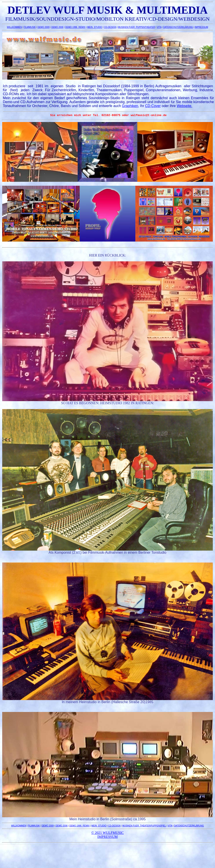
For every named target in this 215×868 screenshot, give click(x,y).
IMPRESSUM (202, 27)
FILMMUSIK (30, 27)
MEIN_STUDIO (95, 27)
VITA (159, 27)
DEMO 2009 (44, 27)
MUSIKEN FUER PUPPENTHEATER (136, 27)
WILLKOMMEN (14, 27)
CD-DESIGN (110, 27)
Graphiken (130, 106)
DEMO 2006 (57, 27)
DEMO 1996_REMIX (75, 27)
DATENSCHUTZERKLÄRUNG (178, 27)
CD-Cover (153, 106)
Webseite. (184, 106)
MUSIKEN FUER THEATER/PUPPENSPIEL (144, 826)
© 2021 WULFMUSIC (107, 833)
